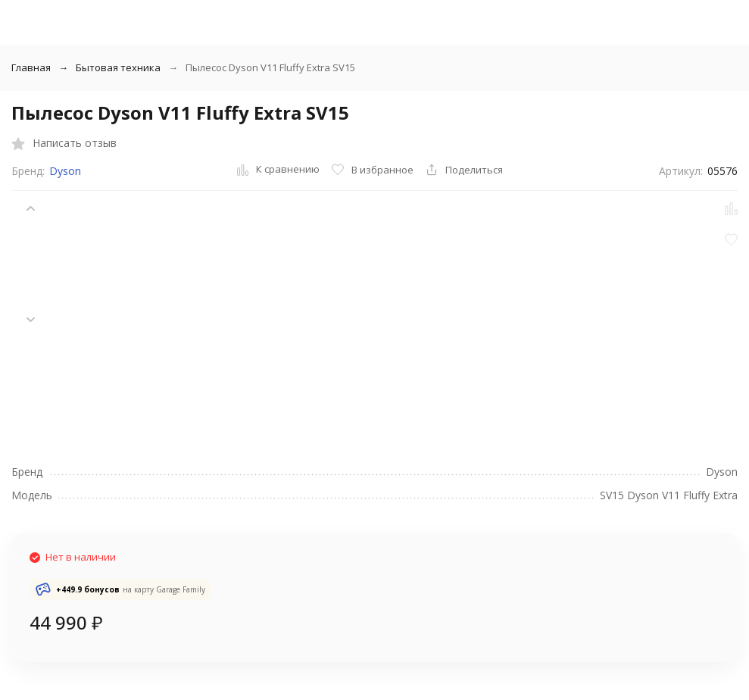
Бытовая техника (118, 67)
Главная (31, 67)
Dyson (65, 171)
